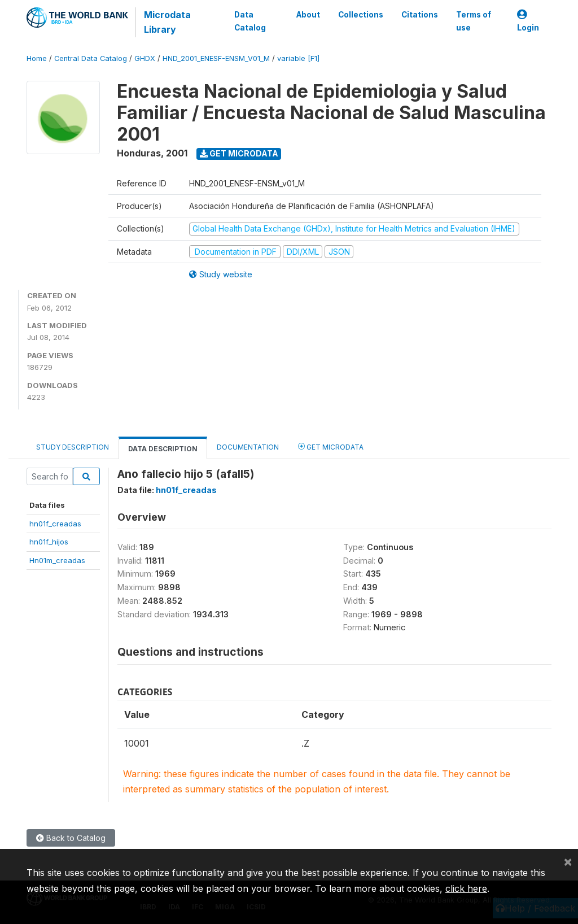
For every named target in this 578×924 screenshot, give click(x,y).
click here (466, 888)
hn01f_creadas (55, 524)
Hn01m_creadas (57, 560)
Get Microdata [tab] (331, 446)
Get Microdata (239, 153)
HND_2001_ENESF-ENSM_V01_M (216, 58)
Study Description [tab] (73, 447)
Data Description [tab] (163, 449)
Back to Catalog (71, 838)
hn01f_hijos (49, 542)
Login (528, 21)
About (308, 15)
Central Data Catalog (91, 58)
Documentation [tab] (248, 447)
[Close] (568, 861)
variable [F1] (298, 58)
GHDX (145, 58)
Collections (361, 15)
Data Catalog (250, 21)
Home (37, 58)
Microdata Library (167, 22)
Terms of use (474, 21)
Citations (420, 15)
